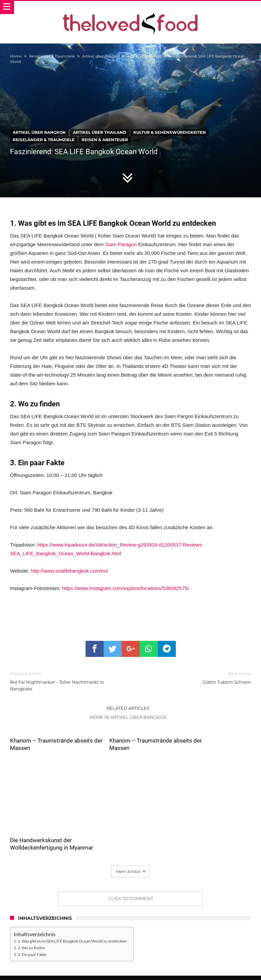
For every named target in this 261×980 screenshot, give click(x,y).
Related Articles (128, 708)
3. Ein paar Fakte (32, 914)
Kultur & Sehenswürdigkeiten (170, 132)
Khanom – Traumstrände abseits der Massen (41, 744)
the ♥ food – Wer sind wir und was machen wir (70, 952)
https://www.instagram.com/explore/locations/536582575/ (125, 588)
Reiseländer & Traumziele (52, 56)
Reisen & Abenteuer (105, 140)
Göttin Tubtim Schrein (196, 677)
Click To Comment (131, 858)
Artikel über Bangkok (147, 56)
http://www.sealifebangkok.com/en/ (69, 571)
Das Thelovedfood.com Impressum (202, 952)
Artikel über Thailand (101, 56)
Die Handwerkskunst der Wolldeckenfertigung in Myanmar (206, 800)
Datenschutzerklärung (141, 952)
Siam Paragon (121, 244)
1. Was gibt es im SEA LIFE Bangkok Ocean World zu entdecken (72, 901)
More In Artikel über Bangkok (128, 717)
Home (16, 56)
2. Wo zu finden (31, 907)
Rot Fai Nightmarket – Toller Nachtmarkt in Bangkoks (65, 681)
